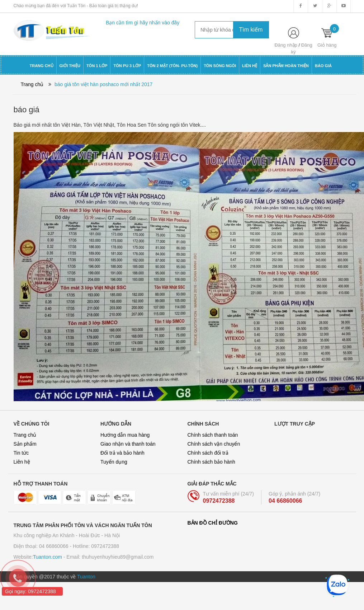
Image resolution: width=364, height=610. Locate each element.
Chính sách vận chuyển (214, 444)
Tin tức (21, 453)
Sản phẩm (25, 444)
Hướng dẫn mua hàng (125, 435)
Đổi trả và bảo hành (122, 453)
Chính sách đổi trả (208, 453)
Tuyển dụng (114, 462)
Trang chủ (25, 435)
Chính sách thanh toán (213, 435)
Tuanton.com (48, 557)
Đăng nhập (286, 45)
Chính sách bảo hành (211, 462)
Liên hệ (22, 462)
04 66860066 (285, 501)
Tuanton (86, 577)
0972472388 (219, 501)
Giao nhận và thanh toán (128, 444)
